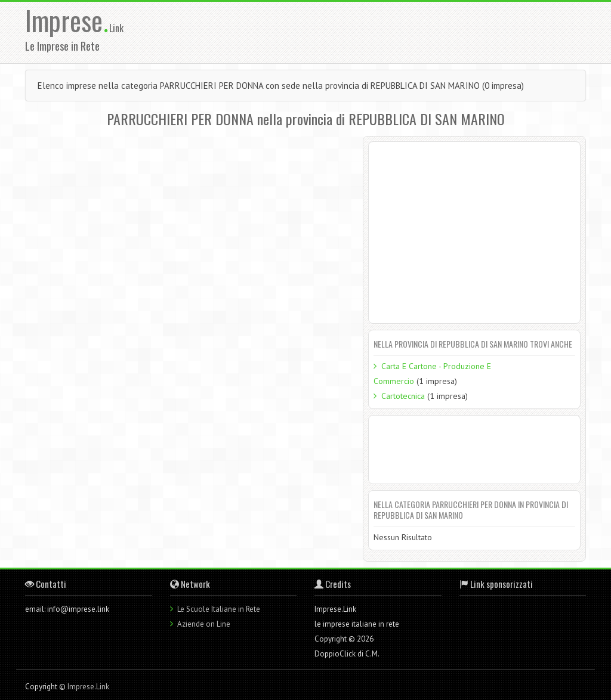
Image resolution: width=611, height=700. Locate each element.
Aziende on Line (204, 624)
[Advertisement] (387, 32)
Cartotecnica (403, 396)
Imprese (67, 20)
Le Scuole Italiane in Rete (219, 609)
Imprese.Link (88, 687)
